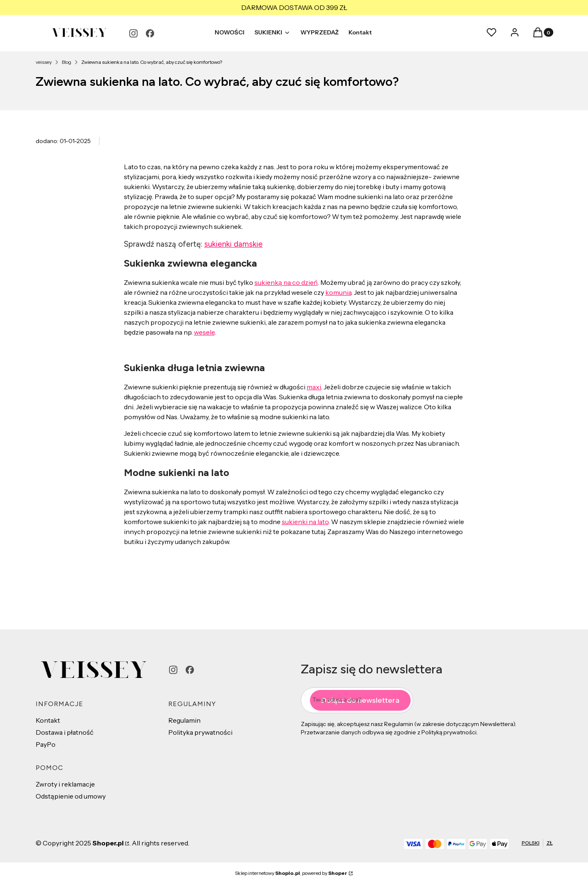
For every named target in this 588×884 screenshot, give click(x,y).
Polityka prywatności (200, 732)
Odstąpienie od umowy (71, 796)
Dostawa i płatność (65, 732)
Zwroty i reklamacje (65, 784)
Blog (67, 62)
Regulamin (184, 720)
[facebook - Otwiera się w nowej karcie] (150, 33)
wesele (204, 332)
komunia (338, 292)
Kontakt (48, 720)
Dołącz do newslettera (360, 700)
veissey (44, 62)
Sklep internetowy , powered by (291, 873)
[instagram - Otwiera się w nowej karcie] (133, 33)
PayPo (46, 744)
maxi (314, 387)
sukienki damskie (234, 244)
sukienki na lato (305, 522)
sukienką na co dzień (286, 282)
